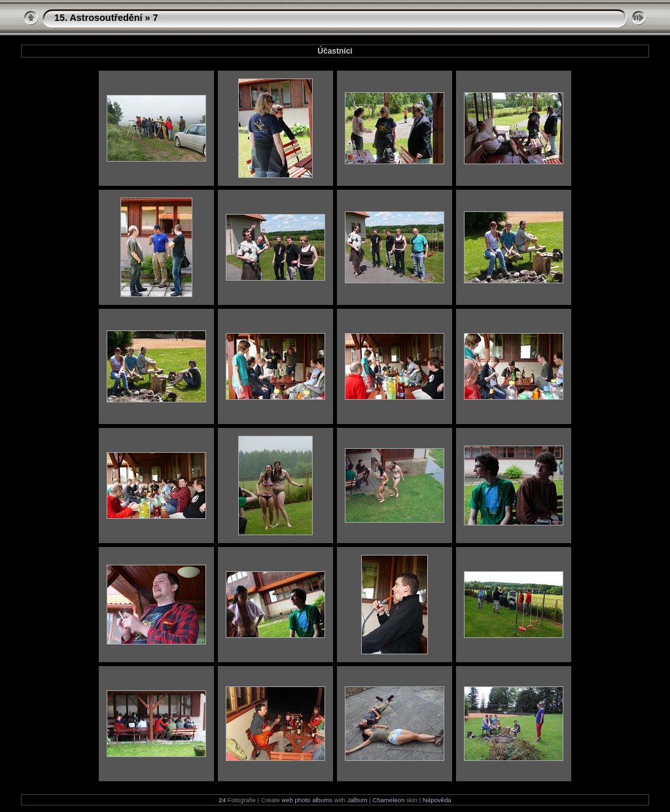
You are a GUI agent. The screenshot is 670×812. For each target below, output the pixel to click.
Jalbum (357, 800)
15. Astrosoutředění (98, 18)
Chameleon (388, 800)
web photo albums (307, 800)
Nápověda (437, 800)
